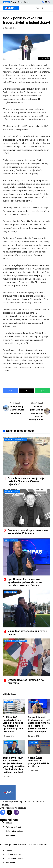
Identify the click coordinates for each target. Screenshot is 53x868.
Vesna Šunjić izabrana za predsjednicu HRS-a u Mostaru (39, 762)
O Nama (9, 823)
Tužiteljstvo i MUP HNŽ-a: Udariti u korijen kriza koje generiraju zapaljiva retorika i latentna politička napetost (14, 765)
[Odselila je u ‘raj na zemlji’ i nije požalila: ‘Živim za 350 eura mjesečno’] (26, 456)
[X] (46, 2)
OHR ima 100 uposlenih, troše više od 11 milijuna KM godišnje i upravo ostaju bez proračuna (13, 724)
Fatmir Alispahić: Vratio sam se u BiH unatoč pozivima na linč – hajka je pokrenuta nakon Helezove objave (39, 724)
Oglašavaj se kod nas (14, 831)
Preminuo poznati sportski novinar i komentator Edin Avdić (29, 532)
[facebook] (43, 2)
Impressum (10, 835)
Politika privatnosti (13, 827)
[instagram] (49, 2)
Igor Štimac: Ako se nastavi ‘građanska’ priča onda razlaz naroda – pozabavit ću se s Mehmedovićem (25, 584)
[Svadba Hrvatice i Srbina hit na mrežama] (26, 657)
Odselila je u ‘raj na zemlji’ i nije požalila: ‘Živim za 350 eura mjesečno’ (26, 481)
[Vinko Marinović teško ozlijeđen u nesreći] (26, 608)
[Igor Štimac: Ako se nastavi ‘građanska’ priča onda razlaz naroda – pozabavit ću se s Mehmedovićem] (26, 557)
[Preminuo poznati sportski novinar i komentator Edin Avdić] (26, 508)
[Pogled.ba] (11, 8)
